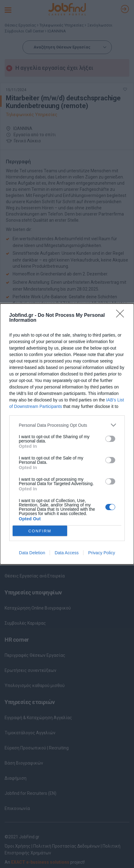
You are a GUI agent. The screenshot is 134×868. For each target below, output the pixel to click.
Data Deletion (32, 553)
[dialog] (67, 434)
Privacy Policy (102, 553)
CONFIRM (40, 531)
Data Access (67, 553)
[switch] (110, 439)
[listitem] (67, 425)
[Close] (122, 316)
